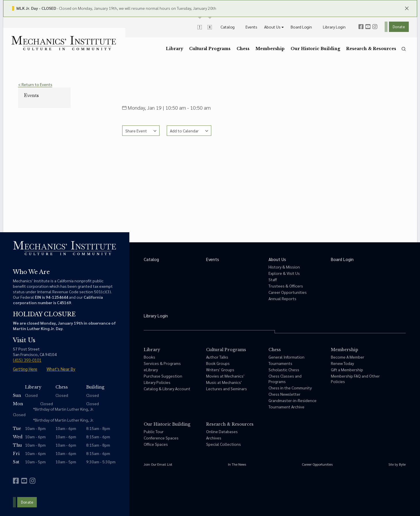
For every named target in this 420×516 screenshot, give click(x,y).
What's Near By (61, 369)
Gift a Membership (347, 370)
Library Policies (157, 382)
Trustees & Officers (286, 286)
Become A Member (348, 357)
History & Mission (284, 267)
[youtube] (368, 27)
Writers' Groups (220, 370)
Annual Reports (282, 298)
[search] (404, 49)
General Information (286, 357)
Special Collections (224, 444)
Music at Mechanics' (224, 382)
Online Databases (222, 431)
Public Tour (154, 431)
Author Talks (217, 357)
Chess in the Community (290, 388)
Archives (214, 438)
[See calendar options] (189, 131)
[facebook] (361, 27)
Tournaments (280, 363)
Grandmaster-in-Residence (293, 400)
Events (31, 95)
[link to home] (64, 43)
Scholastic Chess (284, 370)
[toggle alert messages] (200, 27)
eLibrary (151, 370)
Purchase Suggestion (163, 376)
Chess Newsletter (284, 394)
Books (149, 357)
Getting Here (25, 369)
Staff (273, 279)
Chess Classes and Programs (285, 379)
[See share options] (141, 131)
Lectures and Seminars (227, 389)
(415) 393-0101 (27, 360)
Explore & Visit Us (284, 273)
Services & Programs (162, 363)
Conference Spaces (161, 438)
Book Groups (218, 363)
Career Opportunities (288, 292)
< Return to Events (35, 84)
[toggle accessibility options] (210, 27)
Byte (402, 464)
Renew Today (342, 363)
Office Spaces (156, 444)
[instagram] (375, 27)
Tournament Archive (286, 407)
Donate (399, 27)
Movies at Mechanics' (225, 376)
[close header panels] (407, 8)
